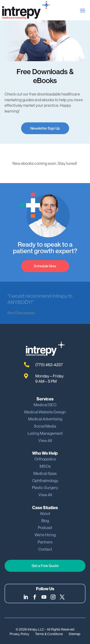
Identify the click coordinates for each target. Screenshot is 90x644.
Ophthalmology (45, 480)
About (45, 513)
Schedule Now (45, 266)
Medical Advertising (45, 419)
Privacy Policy (19, 634)
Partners (45, 542)
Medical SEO (45, 405)
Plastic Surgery (45, 487)
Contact (45, 549)
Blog (45, 521)
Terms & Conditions (49, 634)
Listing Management (45, 433)
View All (45, 440)
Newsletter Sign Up (45, 128)
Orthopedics (45, 459)
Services (45, 399)
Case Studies (45, 508)
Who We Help (45, 453)
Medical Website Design (45, 412)
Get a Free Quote (45, 566)
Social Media (45, 426)
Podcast (45, 528)
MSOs (45, 466)
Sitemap (75, 634)
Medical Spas (45, 473)
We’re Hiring (45, 535)
